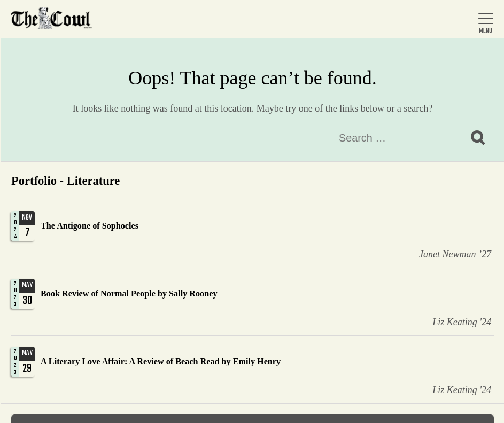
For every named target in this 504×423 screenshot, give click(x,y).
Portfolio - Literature (65, 181)
